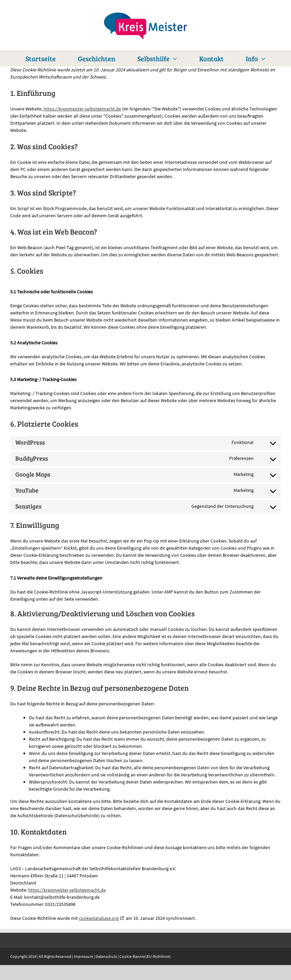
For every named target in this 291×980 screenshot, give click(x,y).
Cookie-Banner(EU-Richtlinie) (145, 956)
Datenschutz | (107, 956)
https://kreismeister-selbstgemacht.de (82, 109)
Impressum (83, 956)
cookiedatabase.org (99, 918)
